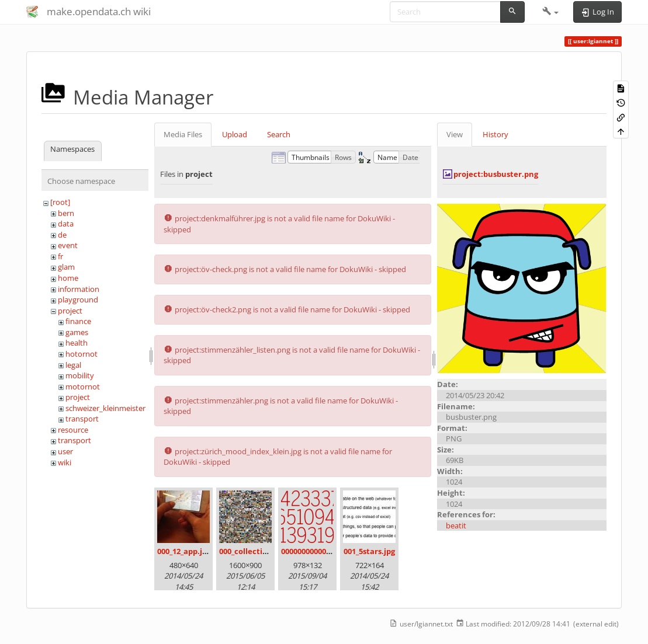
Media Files (183, 134)
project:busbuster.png (496, 174)
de (62, 235)
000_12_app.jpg (184, 551)
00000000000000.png (318, 551)
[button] (551, 12)
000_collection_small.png (266, 551)
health (77, 343)
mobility (80, 375)
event (68, 245)
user (65, 451)
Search (279, 134)
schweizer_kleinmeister (105, 408)
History (495, 134)
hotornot (82, 354)
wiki (65, 462)
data (66, 224)
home (68, 278)
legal (73, 365)
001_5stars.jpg (369, 551)
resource (73, 430)
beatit (456, 525)
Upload (235, 134)
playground (78, 300)
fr (60, 256)
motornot (83, 387)
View (455, 134)
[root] (60, 202)
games (77, 332)
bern (66, 213)
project (70, 311)
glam (66, 267)
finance (78, 321)
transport (82, 419)
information (79, 289)
